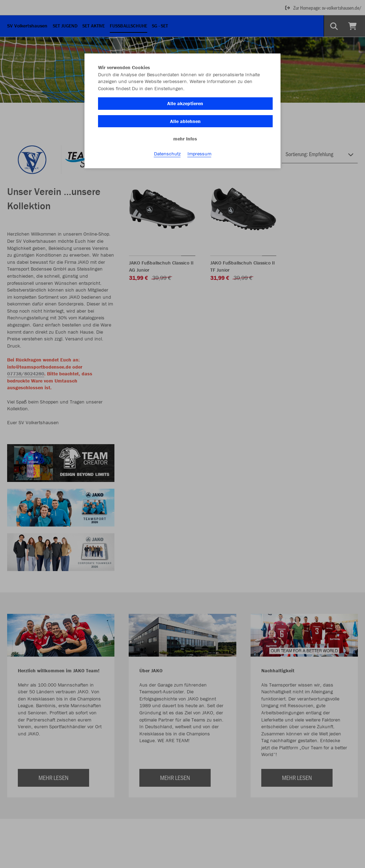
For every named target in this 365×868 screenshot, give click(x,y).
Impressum (199, 154)
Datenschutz (167, 154)
